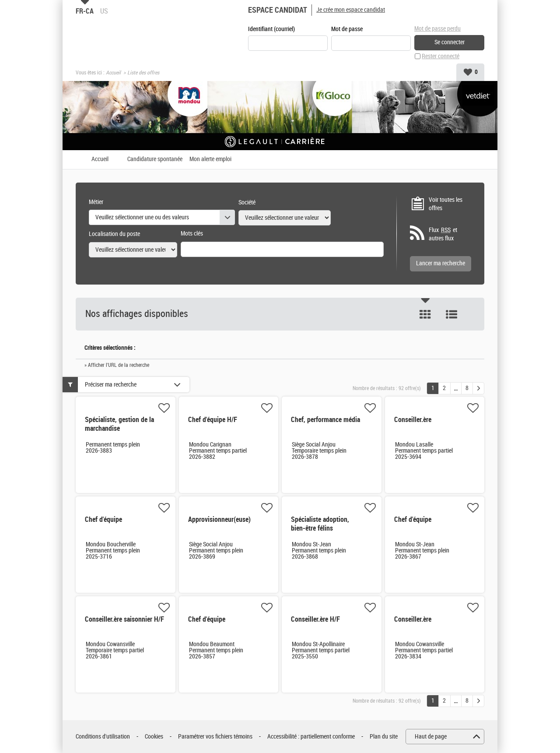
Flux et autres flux (443, 234)
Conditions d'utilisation (103, 737)
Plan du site (384, 737)
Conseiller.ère (413, 420)
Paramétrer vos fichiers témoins (215, 737)
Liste (451, 314)
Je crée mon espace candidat (351, 10)
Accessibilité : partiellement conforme (311, 737)
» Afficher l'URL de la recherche (117, 365)
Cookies (154, 737)
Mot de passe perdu (437, 29)
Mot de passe (347, 29)
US (104, 11)
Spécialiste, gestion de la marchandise (119, 424)
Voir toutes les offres (446, 204)
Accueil (113, 73)
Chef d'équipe (103, 519)
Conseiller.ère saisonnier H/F (124, 619)
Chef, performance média (325, 420)
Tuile (425, 314)
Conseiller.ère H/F (315, 619)
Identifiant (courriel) (271, 29)
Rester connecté (441, 56)
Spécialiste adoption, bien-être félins (320, 524)
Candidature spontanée (155, 159)
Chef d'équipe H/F (213, 420)
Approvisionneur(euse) (219, 519)
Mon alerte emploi (210, 159)
